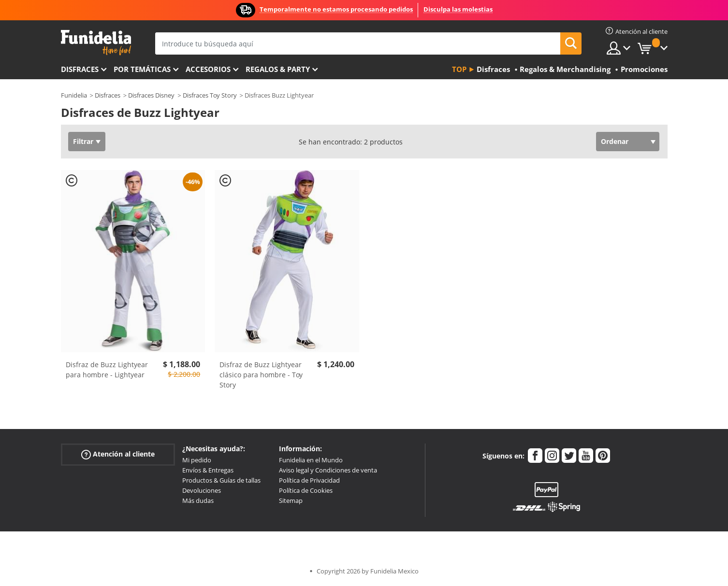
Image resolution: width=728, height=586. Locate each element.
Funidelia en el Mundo (311, 460)
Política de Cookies (306, 490)
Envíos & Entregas (208, 470)
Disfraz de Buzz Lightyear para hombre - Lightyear (107, 370)
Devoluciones (202, 490)
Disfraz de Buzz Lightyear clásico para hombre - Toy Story (261, 375)
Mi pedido (197, 460)
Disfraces (80, 69)
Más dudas (198, 500)
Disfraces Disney (151, 95)
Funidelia (74, 95)
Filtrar (83, 141)
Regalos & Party (278, 69)
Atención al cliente (118, 454)
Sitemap (291, 500)
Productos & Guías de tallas (221, 480)
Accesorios (208, 69)
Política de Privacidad (309, 480)
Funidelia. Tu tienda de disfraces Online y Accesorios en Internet (96, 43)
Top (459, 69)
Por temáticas (142, 69)
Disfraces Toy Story (210, 95)
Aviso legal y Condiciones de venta (328, 470)
